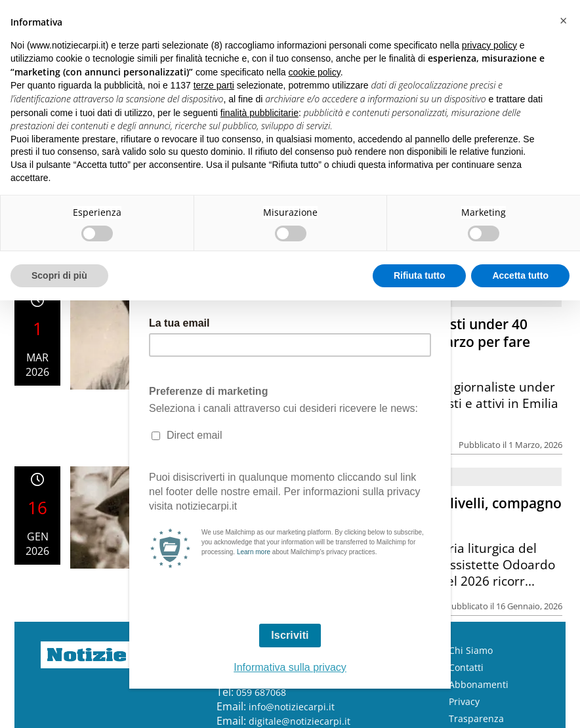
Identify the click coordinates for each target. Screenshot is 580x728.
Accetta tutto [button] (520, 275)
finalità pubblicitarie (259, 113)
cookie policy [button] (315, 72)
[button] (563, 21)
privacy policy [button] (489, 45)
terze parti (214, 85)
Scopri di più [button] (59, 275)
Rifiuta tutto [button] (420, 275)
